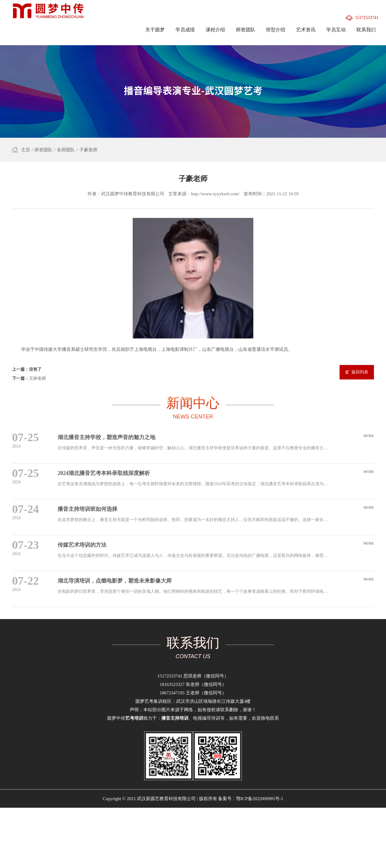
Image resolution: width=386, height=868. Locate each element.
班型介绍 (276, 30)
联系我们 (366, 30)
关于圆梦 (155, 30)
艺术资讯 (306, 30)
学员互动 (336, 30)
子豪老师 (88, 151)
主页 (26, 151)
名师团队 (66, 151)
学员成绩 (185, 30)
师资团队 (245, 30)
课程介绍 (215, 30)
